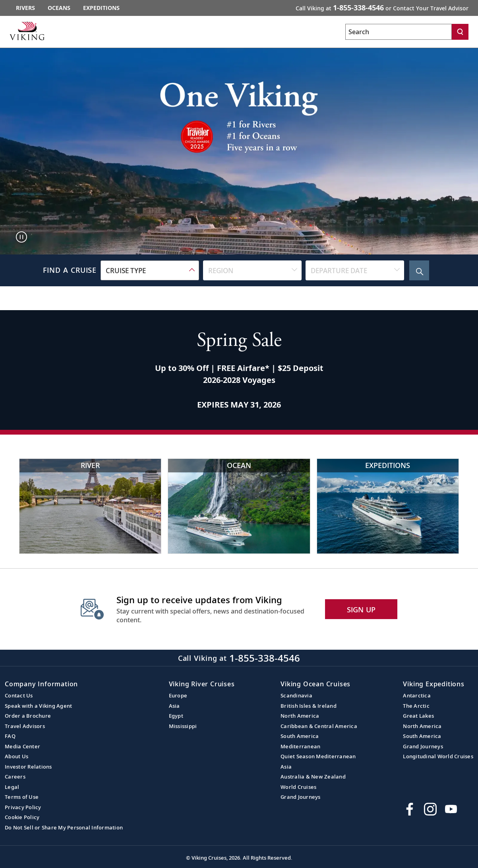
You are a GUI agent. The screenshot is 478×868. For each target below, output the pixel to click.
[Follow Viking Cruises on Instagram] (430, 809)
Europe (178, 695)
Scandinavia (296, 695)
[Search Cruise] (419, 270)
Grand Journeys (301, 797)
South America (300, 736)
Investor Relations (28, 767)
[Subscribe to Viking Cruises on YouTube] (451, 809)
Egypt (176, 716)
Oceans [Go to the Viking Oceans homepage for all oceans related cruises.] (59, 8)
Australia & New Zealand (313, 777)
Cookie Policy (22, 817)
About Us (16, 756)
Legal (12, 787)
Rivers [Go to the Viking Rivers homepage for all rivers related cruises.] (25, 8)
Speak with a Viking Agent (38, 706)
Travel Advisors (25, 726)
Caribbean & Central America (319, 726)
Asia (174, 706)
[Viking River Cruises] (90, 506)
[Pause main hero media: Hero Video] (21, 237)
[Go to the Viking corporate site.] (27, 31)
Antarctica (417, 695)
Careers (15, 777)
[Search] (460, 32)
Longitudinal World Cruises (438, 756)
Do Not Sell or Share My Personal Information (64, 827)
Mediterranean (300, 746)
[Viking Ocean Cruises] (239, 506)
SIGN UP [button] (361, 610)
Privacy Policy (23, 807)
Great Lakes (418, 716)
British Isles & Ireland (309, 706)
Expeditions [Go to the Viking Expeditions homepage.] (101, 8)
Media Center (22, 746)
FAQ (10, 736)
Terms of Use (22, 797)
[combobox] (150, 270)
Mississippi (183, 726)
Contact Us (19, 695)
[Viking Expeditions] (388, 506)
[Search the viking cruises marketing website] (399, 32)
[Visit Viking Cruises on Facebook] (410, 809)
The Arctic (416, 706)
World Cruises (298, 787)
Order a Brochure (28, 716)
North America (300, 716)
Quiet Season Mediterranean (318, 756)
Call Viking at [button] (382, 8)
